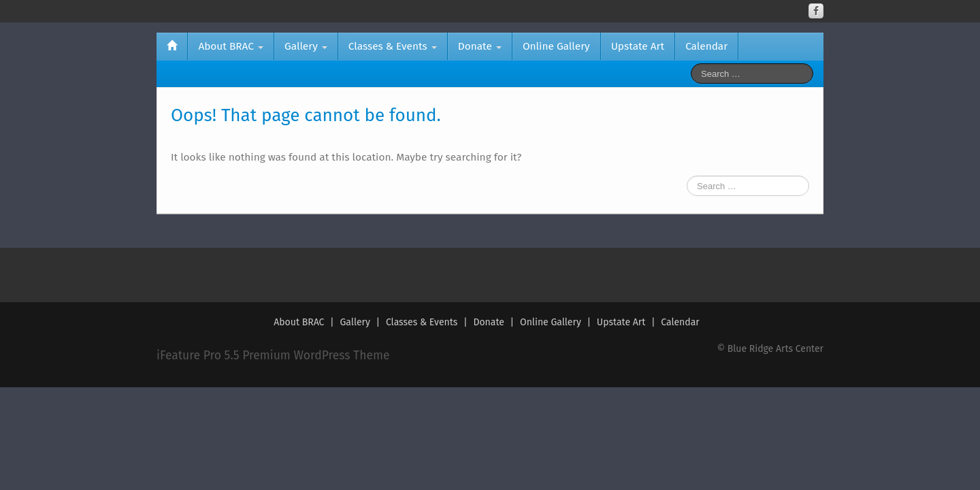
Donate (480, 46)
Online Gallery (556, 46)
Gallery (306, 46)
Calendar (706, 46)
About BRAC (231, 46)
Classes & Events (393, 46)
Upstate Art (638, 46)
